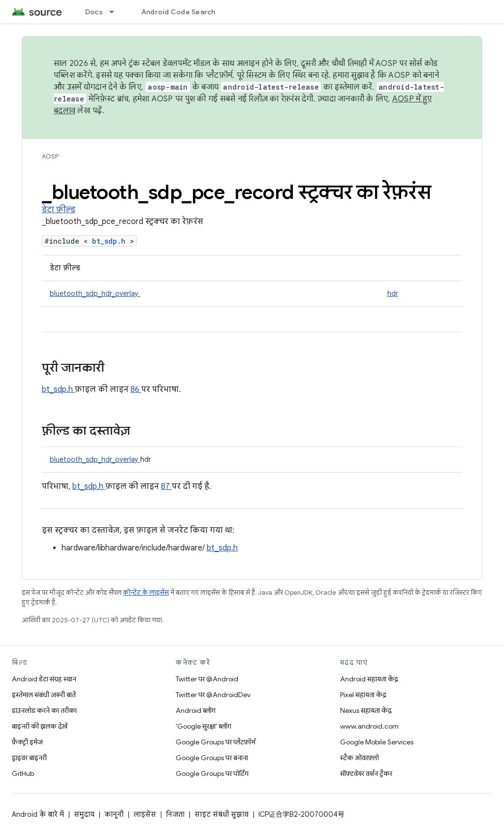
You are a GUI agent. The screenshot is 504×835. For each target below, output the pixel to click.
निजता (175, 814)
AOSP (50, 156)
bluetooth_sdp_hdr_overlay (95, 293)
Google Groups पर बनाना (212, 758)
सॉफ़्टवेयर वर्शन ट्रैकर (366, 773)
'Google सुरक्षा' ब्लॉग (204, 726)
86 (136, 389)
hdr (393, 293)
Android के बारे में (38, 814)
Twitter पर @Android (207, 679)
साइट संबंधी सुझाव (221, 814)
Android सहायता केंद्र (369, 679)
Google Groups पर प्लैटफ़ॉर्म (216, 742)
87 (166, 486)
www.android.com (369, 726)
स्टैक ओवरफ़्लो (360, 758)
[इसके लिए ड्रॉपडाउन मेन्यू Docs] (116, 12)
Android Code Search (178, 12)
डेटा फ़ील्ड (59, 210)
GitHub (23, 773)
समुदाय (84, 814)
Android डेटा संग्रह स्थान (44, 679)
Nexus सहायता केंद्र (366, 710)
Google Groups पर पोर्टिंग (212, 773)
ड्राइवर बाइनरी (29, 758)
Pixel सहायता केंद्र (363, 695)
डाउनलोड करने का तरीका (44, 710)
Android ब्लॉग (196, 710)
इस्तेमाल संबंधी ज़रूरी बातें (44, 695)
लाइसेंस (145, 814)
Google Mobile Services (377, 742)
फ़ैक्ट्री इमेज (27, 742)
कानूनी (114, 814)
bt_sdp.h (111, 241)
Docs (94, 12)
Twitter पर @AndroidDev (213, 695)
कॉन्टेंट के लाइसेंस (146, 593)
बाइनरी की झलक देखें (40, 726)
